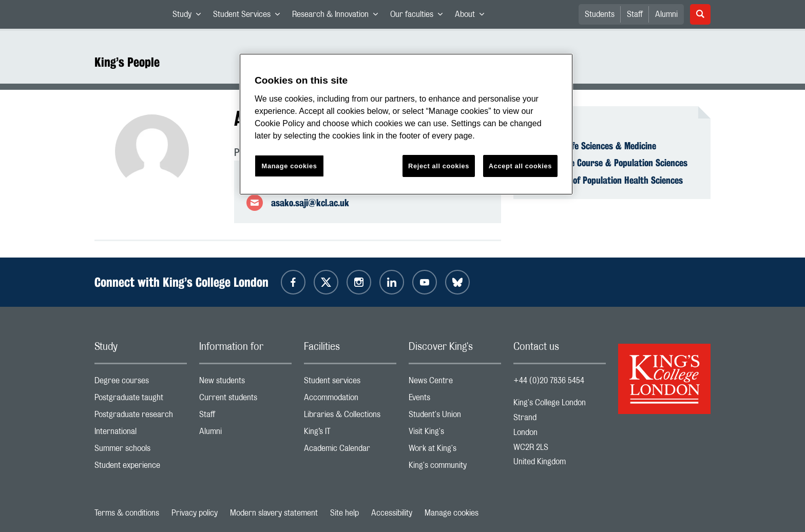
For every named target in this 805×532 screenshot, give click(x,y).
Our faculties (419, 16)
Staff (635, 14)
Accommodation (350, 400)
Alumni (666, 14)
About (473, 16)
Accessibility (392, 513)
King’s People (127, 62)
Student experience (141, 468)
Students (600, 14)
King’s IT (350, 434)
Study (190, 16)
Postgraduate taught (141, 400)
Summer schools (141, 451)
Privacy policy (195, 513)
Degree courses (141, 383)
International (141, 434)
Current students (245, 400)
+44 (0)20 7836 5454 (549, 381)
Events (455, 400)
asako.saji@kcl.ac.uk (310, 203)
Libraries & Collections (350, 417)
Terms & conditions (127, 513)
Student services (350, 383)
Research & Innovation (338, 16)
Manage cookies (452, 513)
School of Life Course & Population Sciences (607, 163)
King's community (455, 468)
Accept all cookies (520, 166)
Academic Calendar (350, 451)
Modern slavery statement (274, 513)
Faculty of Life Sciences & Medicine (591, 146)
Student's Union (455, 417)
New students (245, 383)
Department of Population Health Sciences (604, 180)
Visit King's (455, 434)
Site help (344, 513)
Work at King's (455, 451)
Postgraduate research (141, 417)
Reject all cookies (439, 166)
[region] (406, 124)
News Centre (455, 383)
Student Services (250, 16)
